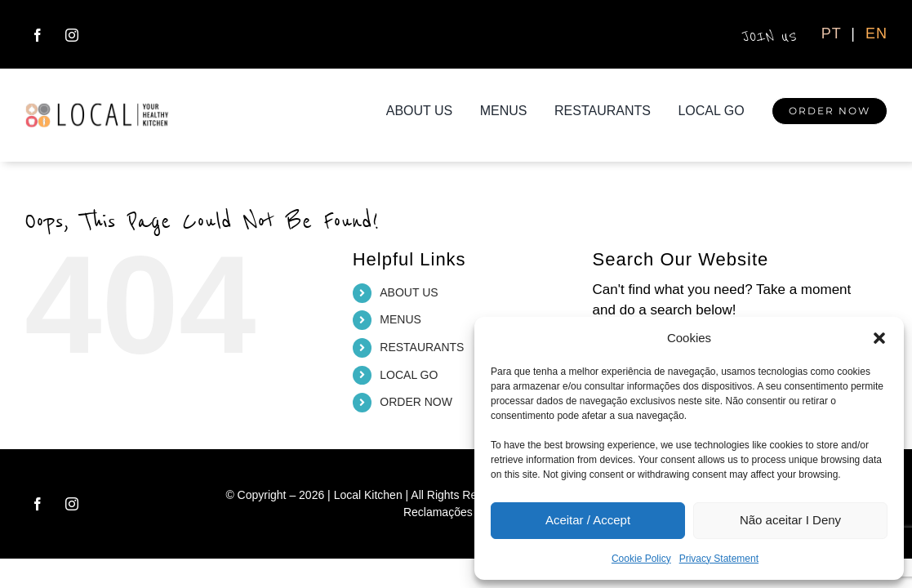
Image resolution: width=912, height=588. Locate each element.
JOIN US (771, 36)
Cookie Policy (641, 559)
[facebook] (38, 35)
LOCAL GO (409, 375)
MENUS (400, 319)
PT (834, 33)
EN (876, 33)
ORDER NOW (416, 402)
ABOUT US (409, 292)
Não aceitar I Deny (790, 520)
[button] (879, 338)
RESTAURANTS (422, 347)
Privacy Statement (719, 559)
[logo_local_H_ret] (97, 109)
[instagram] (72, 35)
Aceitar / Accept (588, 520)
